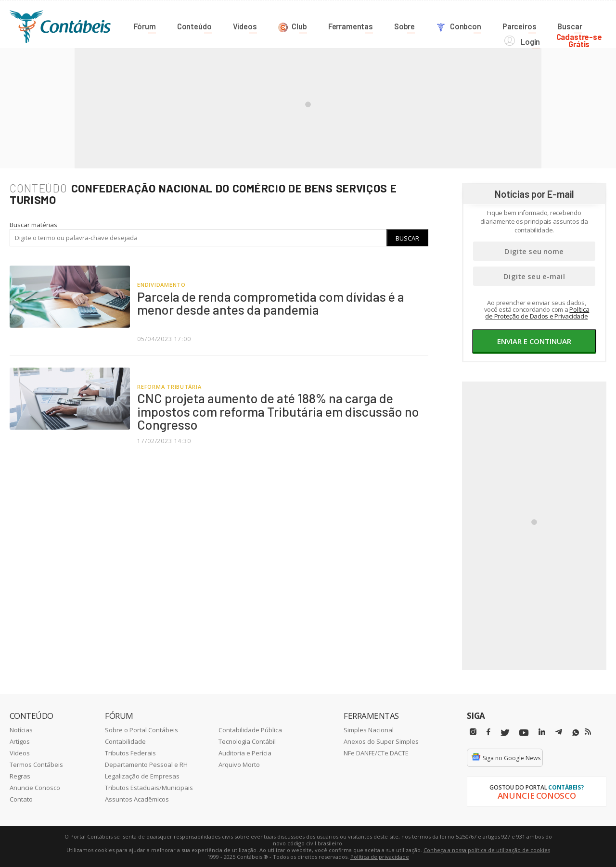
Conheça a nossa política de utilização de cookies (487, 849)
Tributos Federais (130, 752)
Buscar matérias (33, 224)
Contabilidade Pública (250, 729)
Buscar (407, 238)
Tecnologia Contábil (247, 741)
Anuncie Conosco (35, 787)
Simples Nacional (369, 729)
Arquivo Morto (239, 764)
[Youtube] (524, 733)
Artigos (20, 741)
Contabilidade (125, 741)
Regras (20, 776)
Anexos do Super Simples (381, 741)
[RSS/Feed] (588, 731)
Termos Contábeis (36, 764)
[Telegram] (559, 733)
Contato (21, 799)
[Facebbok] (488, 732)
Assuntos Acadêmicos (137, 799)
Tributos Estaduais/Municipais (149, 787)
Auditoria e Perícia (245, 752)
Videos (20, 752)
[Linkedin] (542, 732)
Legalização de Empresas (142, 776)
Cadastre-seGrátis (584, 25)
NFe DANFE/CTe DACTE (376, 752)
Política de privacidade (380, 856)
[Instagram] (473, 732)
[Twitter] (505, 733)
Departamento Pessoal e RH (146, 764)
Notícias (21, 729)
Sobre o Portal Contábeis (141, 729)
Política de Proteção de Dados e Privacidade (537, 312)
